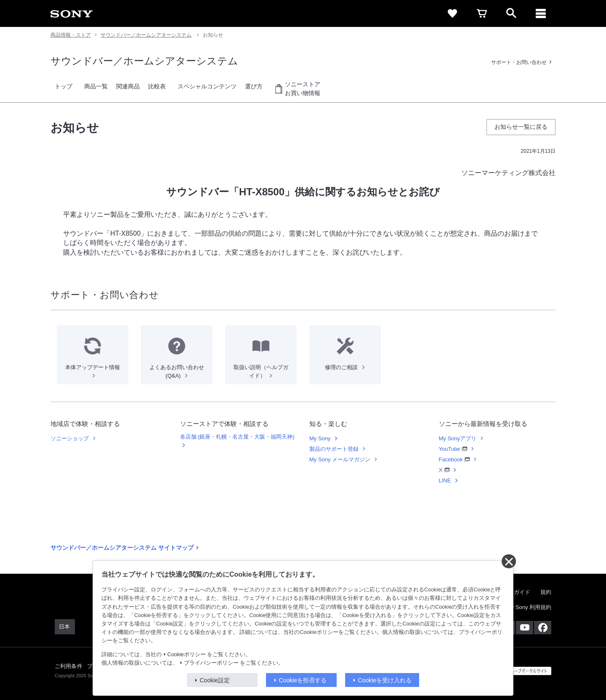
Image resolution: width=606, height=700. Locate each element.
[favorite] (452, 13)
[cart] (482, 13)
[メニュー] (541, 13)
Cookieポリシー (187, 655)
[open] (511, 13)
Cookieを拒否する (303, 680)
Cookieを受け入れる (385, 680)
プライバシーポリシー (211, 663)
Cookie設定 (215, 680)
